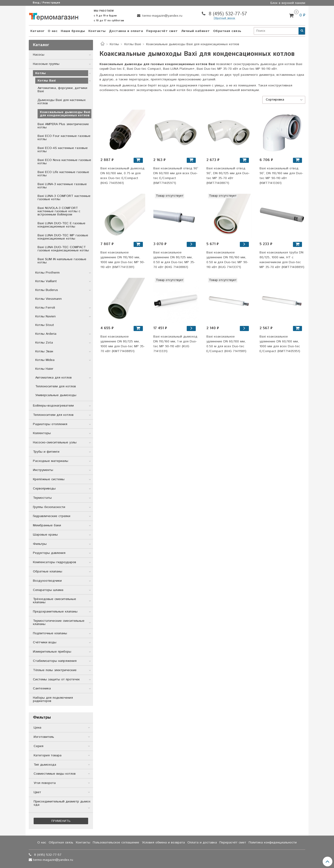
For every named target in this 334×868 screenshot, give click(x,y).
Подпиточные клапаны (50, 633)
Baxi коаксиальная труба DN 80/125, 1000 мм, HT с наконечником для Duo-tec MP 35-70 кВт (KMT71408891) (282, 260)
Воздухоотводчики (47, 581)
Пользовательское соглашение (116, 843)
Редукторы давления (49, 553)
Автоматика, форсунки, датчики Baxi (62, 90)
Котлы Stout (45, 325)
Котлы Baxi (133, 44)
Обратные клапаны (48, 571)
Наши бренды (73, 31)
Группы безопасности (49, 507)
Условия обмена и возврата (163, 843)
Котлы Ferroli (45, 308)
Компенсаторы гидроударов (55, 562)
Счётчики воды (45, 642)
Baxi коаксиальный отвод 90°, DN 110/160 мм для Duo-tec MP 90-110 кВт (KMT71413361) (281, 176)
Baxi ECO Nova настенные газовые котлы (64, 162)
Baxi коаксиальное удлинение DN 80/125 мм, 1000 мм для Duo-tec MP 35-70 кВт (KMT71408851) (123, 344)
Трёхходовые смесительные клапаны (55, 601)
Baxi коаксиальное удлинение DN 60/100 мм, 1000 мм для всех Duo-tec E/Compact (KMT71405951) (280, 344)
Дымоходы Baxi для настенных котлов (62, 102)
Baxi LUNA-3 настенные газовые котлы (62, 186)
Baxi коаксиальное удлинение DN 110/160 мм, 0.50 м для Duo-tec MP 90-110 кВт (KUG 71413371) (227, 260)
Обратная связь (227, 31)
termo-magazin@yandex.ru (162, 16)
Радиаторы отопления (50, 424)
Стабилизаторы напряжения (55, 661)
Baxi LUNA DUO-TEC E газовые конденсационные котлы (61, 225)
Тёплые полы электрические (55, 670)
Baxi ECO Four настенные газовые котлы (64, 138)
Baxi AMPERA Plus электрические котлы (63, 126)
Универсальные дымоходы (56, 395)
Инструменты (43, 470)
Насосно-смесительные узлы (55, 442)
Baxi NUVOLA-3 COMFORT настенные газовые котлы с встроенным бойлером (59, 211)
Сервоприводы (44, 489)
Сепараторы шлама (48, 590)
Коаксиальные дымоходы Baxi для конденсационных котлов (65, 114)
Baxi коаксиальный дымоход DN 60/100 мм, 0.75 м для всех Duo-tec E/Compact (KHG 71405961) (122, 176)
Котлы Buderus (47, 290)
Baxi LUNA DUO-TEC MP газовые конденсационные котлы (63, 237)
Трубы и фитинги (46, 452)
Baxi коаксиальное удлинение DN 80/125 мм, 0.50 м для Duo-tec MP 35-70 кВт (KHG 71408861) (174, 260)
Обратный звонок (224, 18)
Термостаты (42, 498)
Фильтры (40, 544)
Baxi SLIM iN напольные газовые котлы (62, 261)
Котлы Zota (44, 343)
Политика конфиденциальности (273, 843)
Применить (61, 821)
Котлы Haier (44, 369)
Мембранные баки (47, 525)
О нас (53, 31)
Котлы (114, 44)
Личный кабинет (196, 31)
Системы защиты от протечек (56, 679)
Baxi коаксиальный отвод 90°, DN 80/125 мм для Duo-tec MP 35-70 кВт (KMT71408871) (228, 176)
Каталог (37, 31)
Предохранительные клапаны (55, 612)
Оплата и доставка (202, 843)
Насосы (39, 55)
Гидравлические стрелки (52, 516)
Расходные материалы (51, 461)
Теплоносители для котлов (56, 386)
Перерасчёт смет (162, 31)
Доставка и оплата (126, 31)
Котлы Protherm (47, 273)
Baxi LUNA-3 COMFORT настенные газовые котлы (64, 198)
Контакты (97, 31)
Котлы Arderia (46, 334)
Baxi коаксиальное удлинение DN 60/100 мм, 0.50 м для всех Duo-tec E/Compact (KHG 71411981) (226, 344)
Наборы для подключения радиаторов (53, 699)
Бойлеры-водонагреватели (53, 406)
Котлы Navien (45, 316)
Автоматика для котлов (53, 378)
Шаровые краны (45, 535)
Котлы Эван (44, 351)
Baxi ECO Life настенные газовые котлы (63, 174)
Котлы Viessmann (48, 299)
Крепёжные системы (49, 479)
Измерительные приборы (52, 652)
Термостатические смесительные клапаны (59, 622)
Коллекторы (42, 433)
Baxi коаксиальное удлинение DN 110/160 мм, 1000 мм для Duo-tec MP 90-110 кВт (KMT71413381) (123, 260)
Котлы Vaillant (46, 281)
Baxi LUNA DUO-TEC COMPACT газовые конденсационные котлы (63, 249)
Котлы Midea (45, 360)
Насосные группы (46, 64)
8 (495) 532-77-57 (227, 14)
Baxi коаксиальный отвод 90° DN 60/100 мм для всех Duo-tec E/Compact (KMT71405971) (176, 176)
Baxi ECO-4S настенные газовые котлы (63, 150)
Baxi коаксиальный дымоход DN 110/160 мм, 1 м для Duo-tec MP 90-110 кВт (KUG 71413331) (175, 344)
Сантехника (42, 688)
